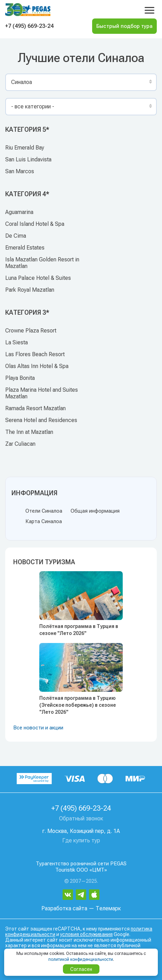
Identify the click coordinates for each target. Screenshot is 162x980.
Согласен (81, 969)
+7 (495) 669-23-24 (29, 26)
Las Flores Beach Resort (35, 354)
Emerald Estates (25, 248)
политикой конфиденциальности (81, 959)
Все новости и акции (38, 728)
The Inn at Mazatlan (29, 432)
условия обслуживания (86, 934)
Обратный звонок (81, 818)
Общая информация (95, 511)
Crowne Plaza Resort (31, 331)
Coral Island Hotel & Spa (35, 224)
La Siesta (17, 342)
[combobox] (81, 82)
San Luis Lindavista (28, 159)
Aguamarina (19, 212)
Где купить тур (81, 840)
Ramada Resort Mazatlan (35, 408)
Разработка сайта (64, 908)
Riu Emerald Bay (25, 148)
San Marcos (20, 171)
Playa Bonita (20, 378)
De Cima (16, 236)
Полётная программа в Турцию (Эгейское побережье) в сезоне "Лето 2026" (78, 705)
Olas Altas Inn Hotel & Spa (37, 366)
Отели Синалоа (44, 511)
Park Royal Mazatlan (30, 290)
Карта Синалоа (44, 521)
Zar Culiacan (20, 444)
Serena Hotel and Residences (41, 420)
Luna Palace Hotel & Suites (38, 278)
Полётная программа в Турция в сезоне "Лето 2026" (79, 630)
